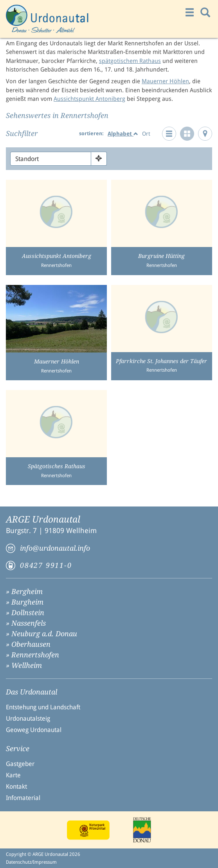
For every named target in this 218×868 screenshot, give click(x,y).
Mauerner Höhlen (165, 81)
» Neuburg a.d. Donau (41, 634)
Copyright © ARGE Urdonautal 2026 (43, 854)
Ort (146, 134)
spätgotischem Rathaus (130, 61)
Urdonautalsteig (28, 719)
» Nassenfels (26, 623)
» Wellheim (24, 665)
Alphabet (123, 134)
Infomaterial (23, 798)
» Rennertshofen (32, 655)
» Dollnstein (25, 613)
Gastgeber (20, 764)
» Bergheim (24, 591)
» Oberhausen (28, 644)
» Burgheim (25, 602)
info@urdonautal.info (55, 548)
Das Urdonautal (32, 692)
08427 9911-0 (46, 565)
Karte (13, 775)
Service (18, 749)
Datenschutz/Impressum (31, 862)
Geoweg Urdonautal (34, 730)
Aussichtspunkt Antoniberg (89, 99)
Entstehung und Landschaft (43, 707)
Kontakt (16, 787)
